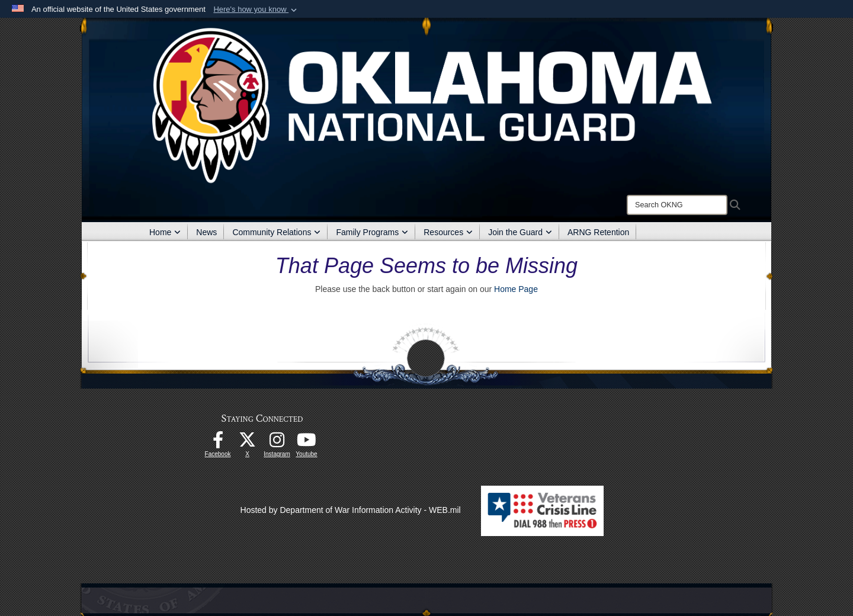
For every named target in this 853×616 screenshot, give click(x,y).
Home (165, 232)
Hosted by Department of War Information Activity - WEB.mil (351, 510)
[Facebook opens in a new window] (218, 443)
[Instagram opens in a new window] (277, 443)
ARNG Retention (598, 232)
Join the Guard (520, 232)
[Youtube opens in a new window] (307, 443)
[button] (256, 9)
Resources (448, 232)
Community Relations (276, 232)
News (206, 232)
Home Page (516, 289)
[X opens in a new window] (248, 443)
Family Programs (372, 232)
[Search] (677, 205)
